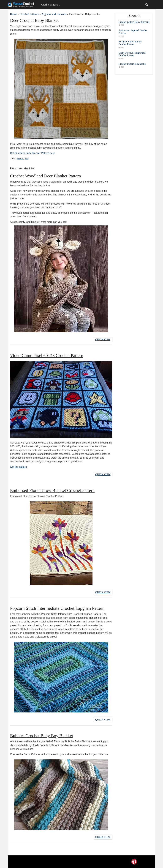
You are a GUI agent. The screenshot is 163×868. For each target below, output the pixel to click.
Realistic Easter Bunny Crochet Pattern (130, 43)
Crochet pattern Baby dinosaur (134, 22)
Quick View (103, 339)
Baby (27, 158)
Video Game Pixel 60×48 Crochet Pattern (47, 355)
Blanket (20, 158)
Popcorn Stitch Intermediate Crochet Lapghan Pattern (57, 608)
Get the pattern (18, 467)
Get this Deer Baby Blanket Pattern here (32, 153)
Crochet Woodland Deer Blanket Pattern (45, 176)
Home (14, 14)
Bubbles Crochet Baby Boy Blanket (42, 736)
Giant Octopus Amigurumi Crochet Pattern (132, 54)
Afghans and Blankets (54, 14)
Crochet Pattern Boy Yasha (132, 64)
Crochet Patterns (50, 5)
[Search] (147, 5)
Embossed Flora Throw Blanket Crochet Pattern (52, 490)
